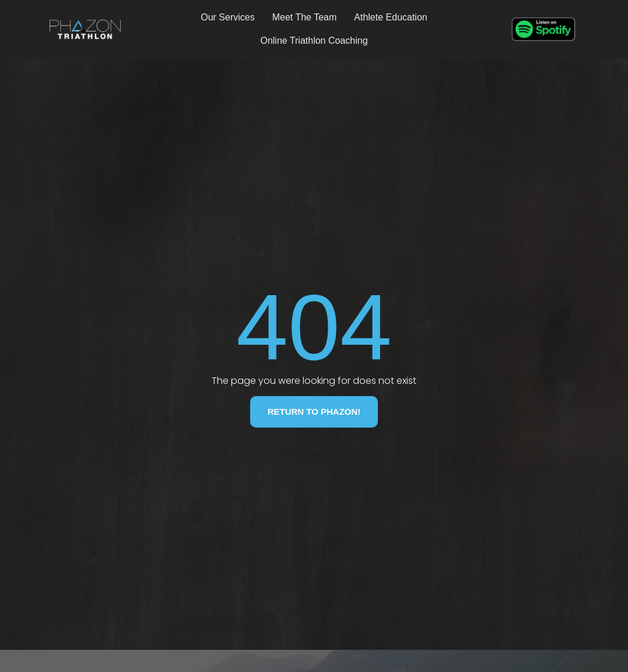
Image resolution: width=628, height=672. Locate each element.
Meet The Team (305, 17)
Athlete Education (390, 17)
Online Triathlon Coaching (314, 41)
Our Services (227, 17)
